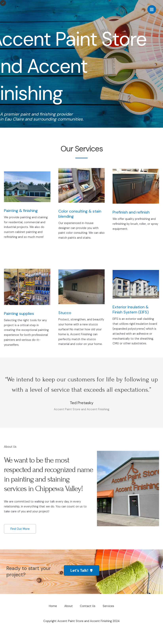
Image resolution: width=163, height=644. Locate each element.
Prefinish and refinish (131, 212)
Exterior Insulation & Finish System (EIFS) (131, 310)
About (68, 619)
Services (109, 619)
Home (52, 619)
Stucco (65, 313)
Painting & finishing (21, 211)
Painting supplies (19, 313)
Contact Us (88, 619)
